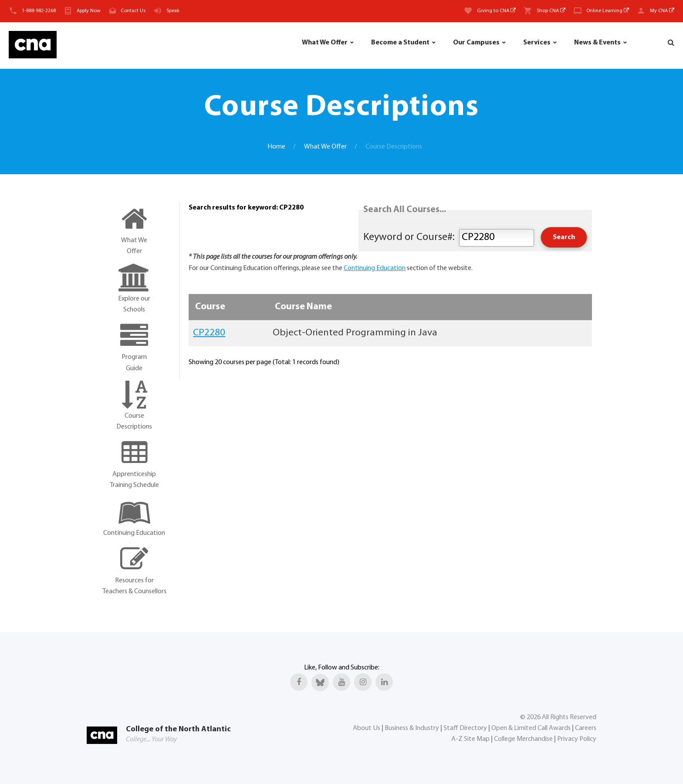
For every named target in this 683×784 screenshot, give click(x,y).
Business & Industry (412, 728)
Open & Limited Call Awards (531, 728)
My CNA (662, 11)
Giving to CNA (496, 11)
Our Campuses (476, 43)
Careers (586, 728)
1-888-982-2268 (39, 11)
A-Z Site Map (470, 739)
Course (210, 307)
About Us (367, 728)
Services (537, 43)
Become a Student (400, 43)
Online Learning (608, 11)
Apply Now (89, 11)
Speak (173, 11)
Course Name (303, 307)
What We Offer (325, 43)
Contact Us (133, 11)
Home (276, 147)
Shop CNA (551, 11)
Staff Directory (465, 728)
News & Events (597, 43)
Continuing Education (375, 268)
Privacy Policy (577, 739)
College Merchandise (523, 739)
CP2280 (209, 333)
